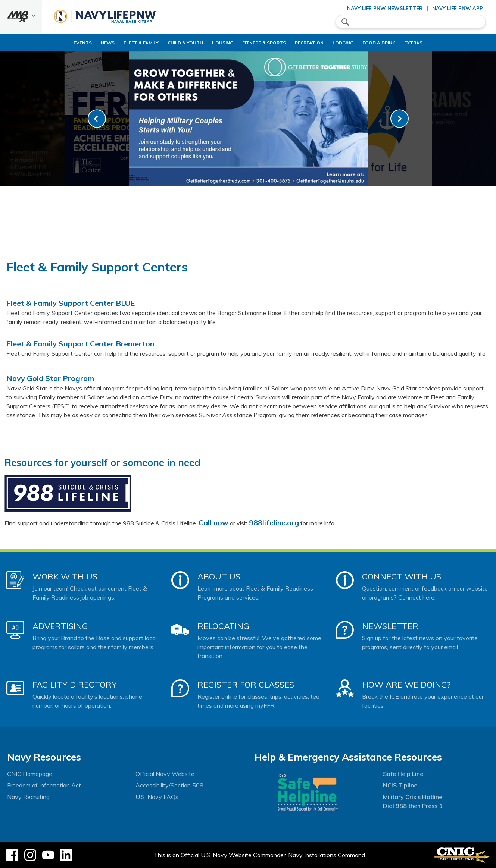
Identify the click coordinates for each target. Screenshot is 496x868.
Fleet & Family (116, 43)
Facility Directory (75, 685)
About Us (219, 576)
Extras (432, 43)
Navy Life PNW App (458, 8)
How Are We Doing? (406, 685)
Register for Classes (246, 685)
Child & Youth (166, 43)
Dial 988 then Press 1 (413, 806)
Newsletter (390, 626)
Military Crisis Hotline (413, 797)
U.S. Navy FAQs (157, 797)
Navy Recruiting (28, 797)
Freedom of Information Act (44, 785)
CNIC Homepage (30, 774)
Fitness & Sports (258, 43)
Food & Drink (392, 43)
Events (57, 43)
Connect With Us (402, 576)
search (345, 22)
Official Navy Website (165, 774)
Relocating (223, 626)
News (82, 43)
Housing (210, 43)
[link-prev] (97, 119)
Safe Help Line (403, 774)
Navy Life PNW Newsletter (385, 8)
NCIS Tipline (400, 785)
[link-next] (400, 119)
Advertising (60, 626)
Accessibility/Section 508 (169, 785)
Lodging (349, 43)
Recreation (309, 43)
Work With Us (65, 576)
